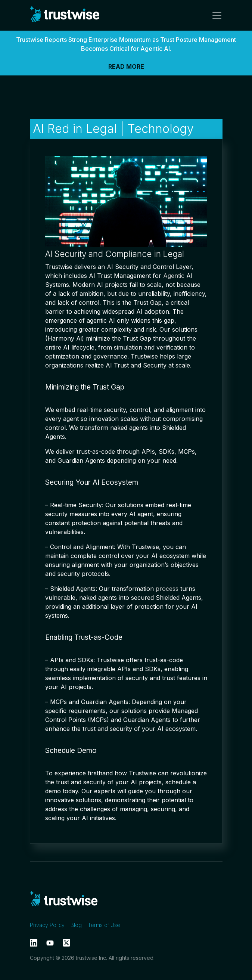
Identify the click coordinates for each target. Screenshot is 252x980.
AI (110, 267)
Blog (76, 925)
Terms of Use (104, 925)
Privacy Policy (47, 925)
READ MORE (126, 66)
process (167, 589)
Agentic (174, 276)
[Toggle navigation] (215, 15)
